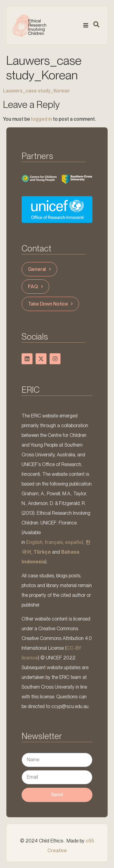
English (34, 542)
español (74, 542)
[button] (86, 25)
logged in (41, 119)
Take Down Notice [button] (51, 304)
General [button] (40, 269)
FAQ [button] (36, 287)
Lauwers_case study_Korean (36, 91)
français (54, 542)
